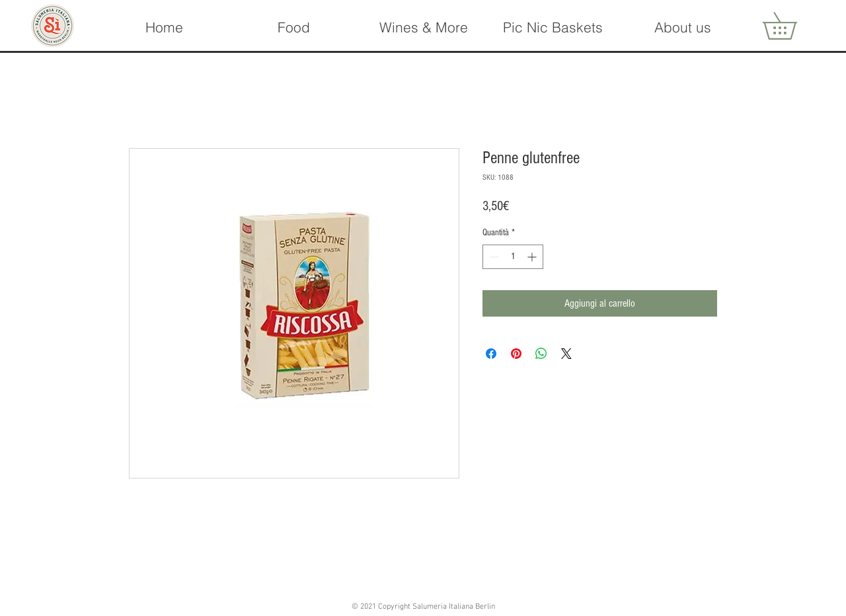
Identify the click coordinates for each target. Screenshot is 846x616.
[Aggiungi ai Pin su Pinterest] (516, 354)
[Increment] (533, 257)
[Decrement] (493, 257)
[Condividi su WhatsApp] (541, 354)
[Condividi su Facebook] (491, 354)
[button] (423, 27)
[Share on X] (566, 354)
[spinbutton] (513, 257)
